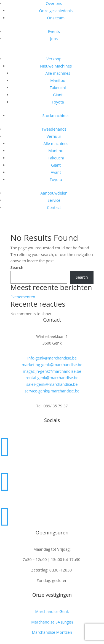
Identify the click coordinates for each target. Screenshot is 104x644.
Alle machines (58, 73)
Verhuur (54, 136)
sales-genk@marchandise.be (52, 384)
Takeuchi (58, 88)
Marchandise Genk (52, 611)
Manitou (58, 80)
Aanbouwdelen (54, 193)
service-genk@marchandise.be (52, 391)
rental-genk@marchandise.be (52, 378)
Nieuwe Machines (56, 66)
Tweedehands (54, 129)
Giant (58, 95)
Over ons (54, 3)
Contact (54, 207)
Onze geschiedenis (56, 11)
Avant (56, 172)
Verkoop (54, 59)
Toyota (58, 102)
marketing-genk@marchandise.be (52, 365)
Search (17, 267)
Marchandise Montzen (52, 632)
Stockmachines (56, 116)
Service (54, 200)
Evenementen (23, 297)
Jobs (54, 39)
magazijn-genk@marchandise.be (52, 371)
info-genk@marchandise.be (52, 358)
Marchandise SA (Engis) (52, 622)
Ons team (56, 18)
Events (54, 31)
